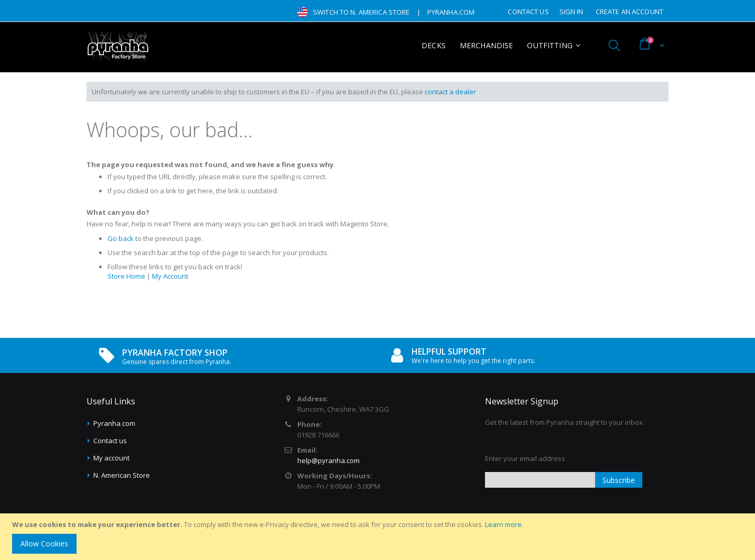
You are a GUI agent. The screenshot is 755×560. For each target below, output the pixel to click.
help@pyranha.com (328, 460)
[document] (379, 537)
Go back (121, 238)
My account (111, 458)
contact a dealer (450, 92)
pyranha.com (451, 12)
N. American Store (122, 475)
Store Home (126, 276)
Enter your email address (525, 458)
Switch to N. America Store (361, 12)
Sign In (571, 12)
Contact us (110, 441)
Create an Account (629, 12)
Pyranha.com (114, 423)
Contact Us (528, 12)
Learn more (503, 524)
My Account (170, 276)
